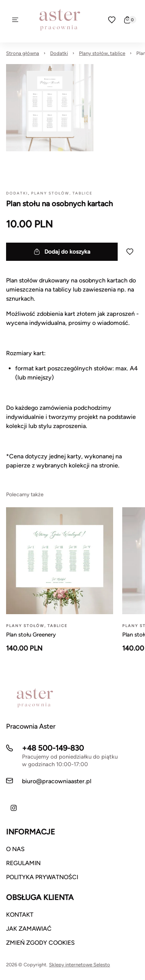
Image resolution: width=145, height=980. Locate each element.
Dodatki (59, 53)
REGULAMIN (23, 863)
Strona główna (23, 53)
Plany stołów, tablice (102, 53)
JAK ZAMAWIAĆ (29, 929)
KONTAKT (20, 915)
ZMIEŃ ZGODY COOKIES (40, 943)
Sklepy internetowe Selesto (80, 965)
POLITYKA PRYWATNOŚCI (42, 877)
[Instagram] (14, 808)
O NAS (15, 849)
